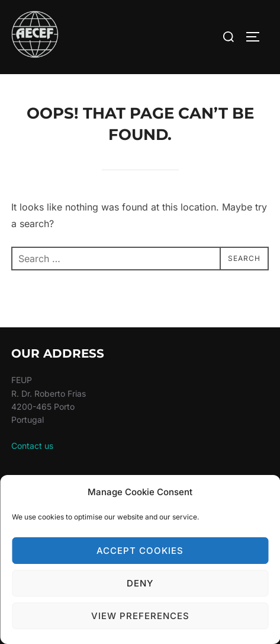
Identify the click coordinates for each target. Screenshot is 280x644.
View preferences (140, 616)
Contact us (32, 446)
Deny (140, 583)
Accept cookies (140, 551)
